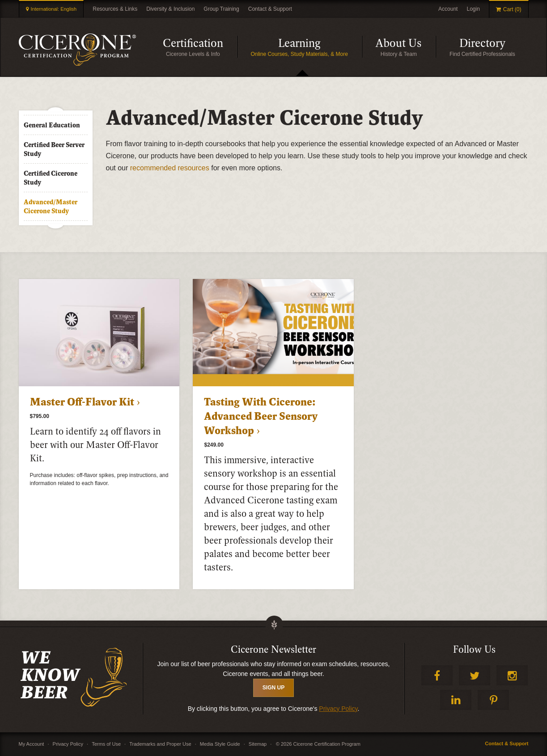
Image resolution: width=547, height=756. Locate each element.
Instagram (512, 675)
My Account (32, 744)
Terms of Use (106, 744)
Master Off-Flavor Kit (82, 402)
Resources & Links (115, 9)
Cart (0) (512, 9)
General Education (52, 125)
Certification (200, 47)
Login (473, 9)
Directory (494, 47)
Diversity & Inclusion (170, 9)
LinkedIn (456, 700)
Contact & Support (270, 9)
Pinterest (493, 700)
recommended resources (170, 168)
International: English (54, 9)
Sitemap (258, 744)
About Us (405, 47)
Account (448, 9)
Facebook (437, 675)
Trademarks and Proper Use (160, 744)
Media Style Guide (220, 744)
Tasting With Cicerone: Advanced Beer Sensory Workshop (261, 417)
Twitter (475, 675)
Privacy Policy (338, 709)
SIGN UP (273, 688)
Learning (320, 47)
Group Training (221, 9)
